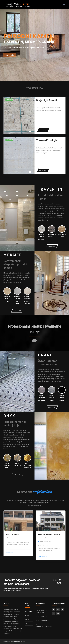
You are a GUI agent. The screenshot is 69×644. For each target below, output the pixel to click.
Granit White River (52, 398)
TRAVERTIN (28, 611)
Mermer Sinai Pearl (7, 299)
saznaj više (10, 55)
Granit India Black (62, 398)
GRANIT (27, 619)
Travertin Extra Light (47, 140)
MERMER (28, 615)
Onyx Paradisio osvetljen (28, 466)
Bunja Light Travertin (47, 100)
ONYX (27, 623)
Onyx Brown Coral (7, 466)
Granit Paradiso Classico (42, 398)
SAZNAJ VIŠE (43, 130)
